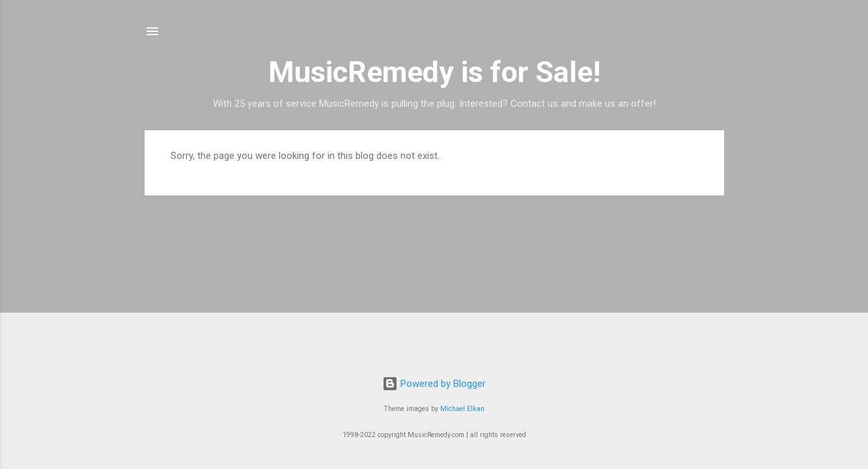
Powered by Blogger (434, 384)
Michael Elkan (462, 409)
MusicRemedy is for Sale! (434, 72)
